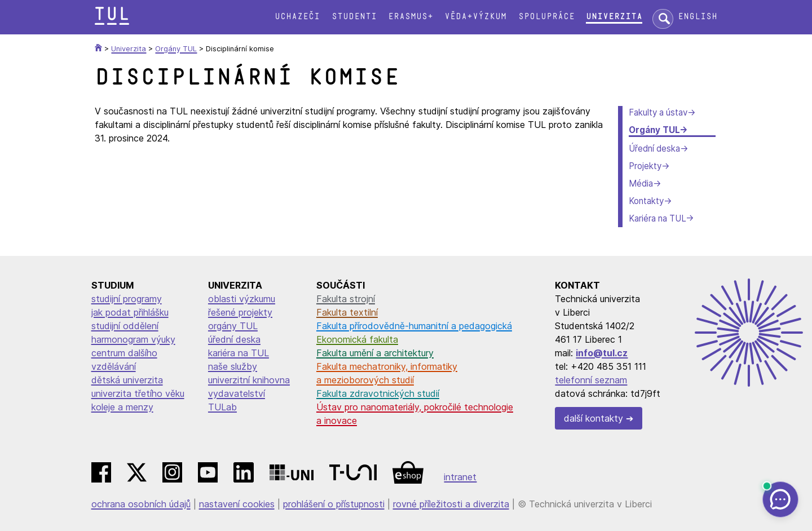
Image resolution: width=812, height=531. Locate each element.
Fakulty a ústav (658, 112)
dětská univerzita (127, 380)
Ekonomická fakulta (357, 339)
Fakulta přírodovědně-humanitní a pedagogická (414, 326)
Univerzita (614, 17)
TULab (222, 407)
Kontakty (646, 201)
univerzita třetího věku (138, 393)
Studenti (354, 17)
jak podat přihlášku (130, 312)
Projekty (645, 166)
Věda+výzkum (475, 17)
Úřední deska (654, 149)
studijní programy (127, 299)
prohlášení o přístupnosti (334, 504)
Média (641, 183)
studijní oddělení (125, 326)
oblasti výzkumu (242, 299)
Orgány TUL (654, 130)
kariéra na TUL (239, 353)
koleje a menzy (122, 407)
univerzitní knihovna (249, 380)
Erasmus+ (411, 17)
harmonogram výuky (133, 339)
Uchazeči (297, 17)
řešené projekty (240, 312)
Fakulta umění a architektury (375, 353)
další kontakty (593, 418)
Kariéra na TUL (657, 218)
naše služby (233, 366)
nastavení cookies (237, 504)
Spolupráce (546, 17)
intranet (460, 477)
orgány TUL (233, 326)
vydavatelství (237, 393)
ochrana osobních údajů (141, 504)
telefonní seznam (591, 380)
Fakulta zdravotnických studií (378, 393)
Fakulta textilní (347, 312)
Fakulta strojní (346, 299)
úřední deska (234, 339)
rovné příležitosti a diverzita (451, 504)
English (698, 17)
